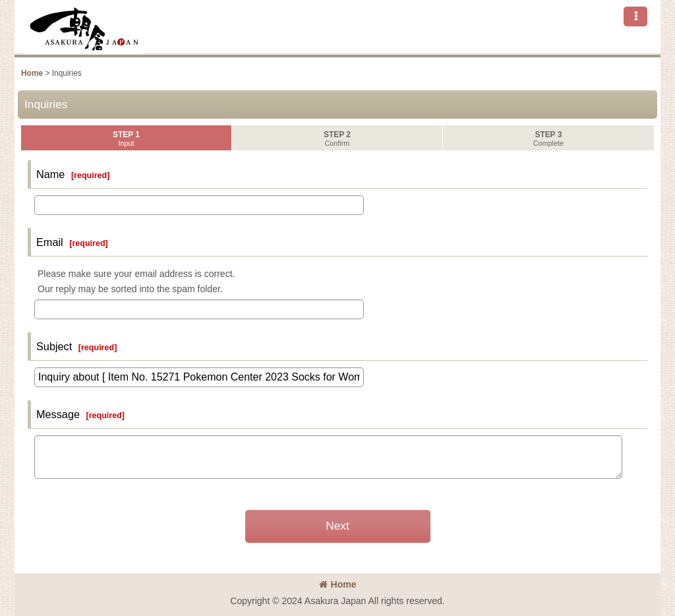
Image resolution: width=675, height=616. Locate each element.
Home (338, 584)
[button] (635, 16)
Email (50, 242)
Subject (54, 346)
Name (50, 174)
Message (58, 414)
